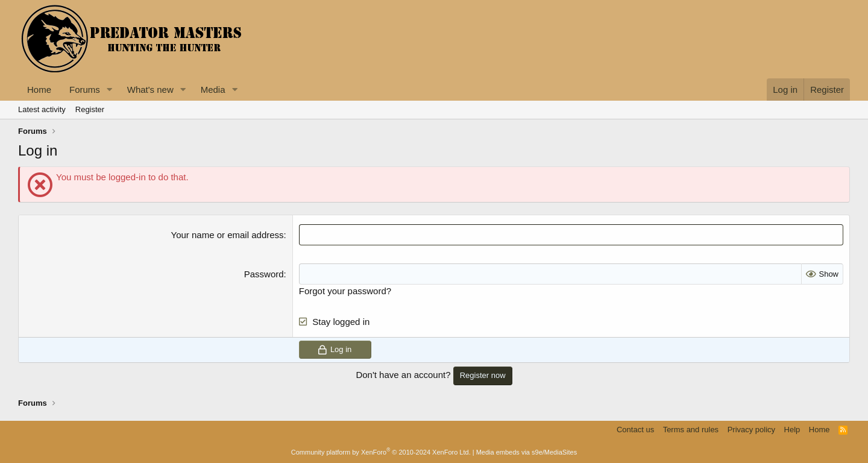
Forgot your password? (345, 291)
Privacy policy (751, 430)
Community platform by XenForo (381, 452)
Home (39, 90)
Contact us (635, 430)
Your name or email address (228, 235)
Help (792, 430)
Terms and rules (691, 430)
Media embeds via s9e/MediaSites (527, 452)
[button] (110, 90)
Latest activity (42, 109)
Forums (85, 90)
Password (264, 274)
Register (90, 109)
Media (213, 90)
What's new (150, 90)
